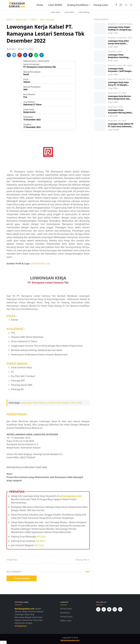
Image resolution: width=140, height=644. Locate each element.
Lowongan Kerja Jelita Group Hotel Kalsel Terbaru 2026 (118, 43)
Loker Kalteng (84, 12)
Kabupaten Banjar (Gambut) (129, 24)
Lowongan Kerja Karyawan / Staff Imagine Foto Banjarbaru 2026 (120, 71)
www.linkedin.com (41, 263)
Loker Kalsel (56, 12)
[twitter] (109, 609)
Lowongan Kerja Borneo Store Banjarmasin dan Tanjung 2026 (119, 99)
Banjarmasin (113, 24)
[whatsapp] (120, 609)
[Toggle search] (131, 5)
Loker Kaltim (69, 12)
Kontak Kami (66, 609)
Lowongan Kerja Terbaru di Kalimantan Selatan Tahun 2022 (52, 403)
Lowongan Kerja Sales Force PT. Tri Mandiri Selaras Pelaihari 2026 (118, 85)
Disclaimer (65, 613)
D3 (120, 93)
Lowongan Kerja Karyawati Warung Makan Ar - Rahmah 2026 (120, 113)
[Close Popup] (3, 642)
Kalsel (130, 38)
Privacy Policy (66, 617)
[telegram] (98, 609)
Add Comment (22, 578)
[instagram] (121, 5)
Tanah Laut (131, 79)
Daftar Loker (66, 621)
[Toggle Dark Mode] (126, 5)
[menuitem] (40, 5)
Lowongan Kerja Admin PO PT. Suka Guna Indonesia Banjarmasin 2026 (121, 126)
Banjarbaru (112, 38)
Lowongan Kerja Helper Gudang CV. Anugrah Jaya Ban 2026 (120, 30)
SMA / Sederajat (129, 65)
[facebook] (116, 5)
